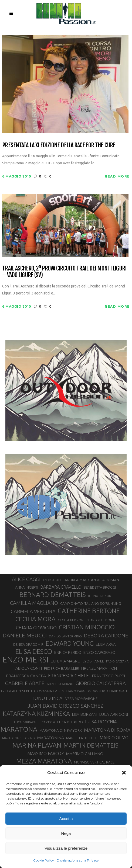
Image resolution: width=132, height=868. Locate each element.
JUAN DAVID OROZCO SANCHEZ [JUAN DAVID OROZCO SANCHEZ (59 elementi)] (65, 706)
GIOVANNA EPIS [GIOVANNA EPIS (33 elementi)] (47, 691)
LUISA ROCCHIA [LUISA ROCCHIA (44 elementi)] (101, 722)
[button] (124, 773)
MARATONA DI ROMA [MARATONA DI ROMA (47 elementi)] (107, 730)
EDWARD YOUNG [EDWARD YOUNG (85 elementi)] (70, 643)
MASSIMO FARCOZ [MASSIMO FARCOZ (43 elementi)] (46, 754)
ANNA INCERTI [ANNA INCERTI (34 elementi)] (27, 587)
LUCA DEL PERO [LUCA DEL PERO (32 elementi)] (70, 722)
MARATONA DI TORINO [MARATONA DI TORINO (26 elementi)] (18, 738)
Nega (66, 833)
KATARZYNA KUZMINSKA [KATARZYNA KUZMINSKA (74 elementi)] (36, 714)
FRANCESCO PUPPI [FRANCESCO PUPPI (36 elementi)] (109, 676)
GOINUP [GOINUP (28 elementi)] (99, 691)
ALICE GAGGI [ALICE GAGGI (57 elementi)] (26, 579)
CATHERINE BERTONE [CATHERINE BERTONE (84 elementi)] (89, 611)
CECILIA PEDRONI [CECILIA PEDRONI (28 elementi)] (71, 620)
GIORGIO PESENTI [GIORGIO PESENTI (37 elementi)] (16, 691)
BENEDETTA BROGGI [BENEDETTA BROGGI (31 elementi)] (100, 587)
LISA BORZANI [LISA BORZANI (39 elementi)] (85, 714)
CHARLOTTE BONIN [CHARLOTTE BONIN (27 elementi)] (101, 620)
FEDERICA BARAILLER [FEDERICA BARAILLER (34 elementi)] (62, 668)
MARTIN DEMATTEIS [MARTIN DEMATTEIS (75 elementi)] (91, 745)
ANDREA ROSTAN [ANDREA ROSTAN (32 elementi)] (105, 580)
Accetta (66, 819)
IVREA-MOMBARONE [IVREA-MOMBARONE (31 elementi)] (81, 699)
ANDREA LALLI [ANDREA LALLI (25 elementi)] (53, 580)
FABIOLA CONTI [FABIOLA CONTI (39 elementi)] (28, 668)
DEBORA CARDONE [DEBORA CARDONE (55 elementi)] (106, 636)
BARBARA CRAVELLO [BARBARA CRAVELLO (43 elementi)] (61, 587)
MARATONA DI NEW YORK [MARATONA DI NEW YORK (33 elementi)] (61, 730)
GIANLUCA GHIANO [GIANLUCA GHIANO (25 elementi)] (60, 684)
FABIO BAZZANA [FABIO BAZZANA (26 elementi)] (117, 661)
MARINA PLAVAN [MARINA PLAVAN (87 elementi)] (37, 745)
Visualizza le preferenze (66, 848)
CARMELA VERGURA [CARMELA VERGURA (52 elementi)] (33, 611)
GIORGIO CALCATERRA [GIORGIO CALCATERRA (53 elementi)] (101, 683)
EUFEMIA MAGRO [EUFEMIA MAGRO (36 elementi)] (66, 661)
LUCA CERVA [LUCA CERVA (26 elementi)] (46, 722)
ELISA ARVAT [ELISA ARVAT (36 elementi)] (107, 644)
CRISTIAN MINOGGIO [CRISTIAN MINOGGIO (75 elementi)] (87, 627)
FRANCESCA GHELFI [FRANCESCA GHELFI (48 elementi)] (69, 676)
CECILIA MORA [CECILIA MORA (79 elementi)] (35, 619)
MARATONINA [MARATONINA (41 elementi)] (50, 738)
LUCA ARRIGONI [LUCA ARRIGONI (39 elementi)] (114, 714)
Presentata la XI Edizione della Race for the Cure (59, 145)
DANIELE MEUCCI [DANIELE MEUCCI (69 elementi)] (25, 635)
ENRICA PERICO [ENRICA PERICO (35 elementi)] (68, 652)
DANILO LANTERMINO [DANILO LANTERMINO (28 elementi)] (65, 636)
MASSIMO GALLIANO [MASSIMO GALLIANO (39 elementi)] (85, 754)
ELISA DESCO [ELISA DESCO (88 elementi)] (34, 652)
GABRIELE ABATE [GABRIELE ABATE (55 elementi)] (25, 683)
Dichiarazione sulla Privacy (78, 860)
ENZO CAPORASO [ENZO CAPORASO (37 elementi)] (99, 652)
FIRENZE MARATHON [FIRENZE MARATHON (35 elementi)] (99, 668)
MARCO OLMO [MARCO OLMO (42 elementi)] (114, 738)
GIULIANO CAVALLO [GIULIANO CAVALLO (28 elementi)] (76, 691)
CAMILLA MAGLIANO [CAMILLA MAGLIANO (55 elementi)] (34, 603)
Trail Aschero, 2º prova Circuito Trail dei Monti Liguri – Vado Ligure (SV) (64, 272)
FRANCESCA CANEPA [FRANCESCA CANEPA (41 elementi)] (26, 676)
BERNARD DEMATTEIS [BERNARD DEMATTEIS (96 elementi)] (53, 595)
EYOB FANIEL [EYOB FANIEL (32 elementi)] (93, 661)
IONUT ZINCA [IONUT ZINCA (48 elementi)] (48, 698)
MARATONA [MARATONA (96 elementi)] (19, 729)
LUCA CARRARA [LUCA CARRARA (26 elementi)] (25, 722)
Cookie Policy (44, 860)
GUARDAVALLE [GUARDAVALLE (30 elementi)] (118, 691)
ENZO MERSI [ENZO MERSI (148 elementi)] (26, 660)
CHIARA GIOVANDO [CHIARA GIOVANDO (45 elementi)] (36, 628)
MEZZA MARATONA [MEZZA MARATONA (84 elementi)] (44, 761)
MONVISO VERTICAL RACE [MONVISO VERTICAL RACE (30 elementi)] (94, 762)
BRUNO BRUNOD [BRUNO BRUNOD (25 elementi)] (100, 596)
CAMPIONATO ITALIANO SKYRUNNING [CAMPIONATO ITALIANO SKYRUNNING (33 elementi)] (91, 603)
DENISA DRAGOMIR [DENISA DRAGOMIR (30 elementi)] (28, 644)
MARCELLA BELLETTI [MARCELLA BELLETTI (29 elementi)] (82, 738)
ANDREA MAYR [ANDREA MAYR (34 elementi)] (77, 580)
